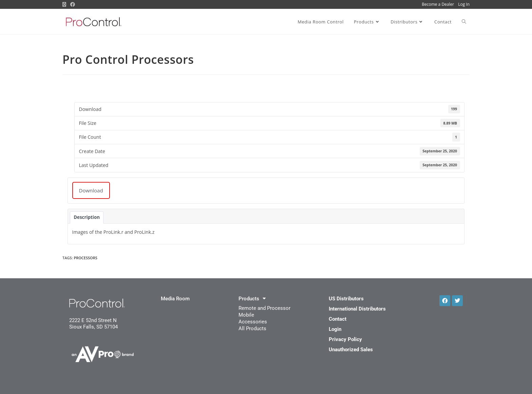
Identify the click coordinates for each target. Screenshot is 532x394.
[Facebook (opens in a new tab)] (73, 4)
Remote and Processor (264, 308)
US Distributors (346, 299)
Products (252, 299)
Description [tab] (87, 217)
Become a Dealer (438, 4)
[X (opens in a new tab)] (65, 4)
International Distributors (357, 309)
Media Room (175, 299)
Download (91, 190)
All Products (252, 329)
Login (335, 329)
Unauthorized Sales (351, 350)
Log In (464, 4)
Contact (338, 319)
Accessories (253, 322)
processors (85, 258)
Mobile (246, 315)
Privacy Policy (345, 339)
